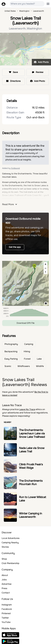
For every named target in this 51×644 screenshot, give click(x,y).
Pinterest (6, 613)
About (5, 575)
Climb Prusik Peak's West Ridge (31, 466)
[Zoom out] (45, 268)
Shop (4, 559)
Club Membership (10, 563)
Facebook (7, 609)
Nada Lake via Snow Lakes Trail (32, 450)
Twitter (5, 618)
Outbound (15, 168)
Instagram (7, 605)
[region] (26, 283)
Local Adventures (11, 538)
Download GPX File (26, 323)
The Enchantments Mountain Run (31, 482)
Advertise (7, 584)
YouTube (6, 622)
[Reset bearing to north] (45, 272)
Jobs (4, 580)
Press (4, 588)
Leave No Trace (27, 409)
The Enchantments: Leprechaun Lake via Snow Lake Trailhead (32, 433)
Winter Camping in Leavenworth (31, 515)
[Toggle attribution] (46, 303)
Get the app (15, 247)
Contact (6, 593)
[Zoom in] (45, 264)
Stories (5, 547)
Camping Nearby (10, 543)
